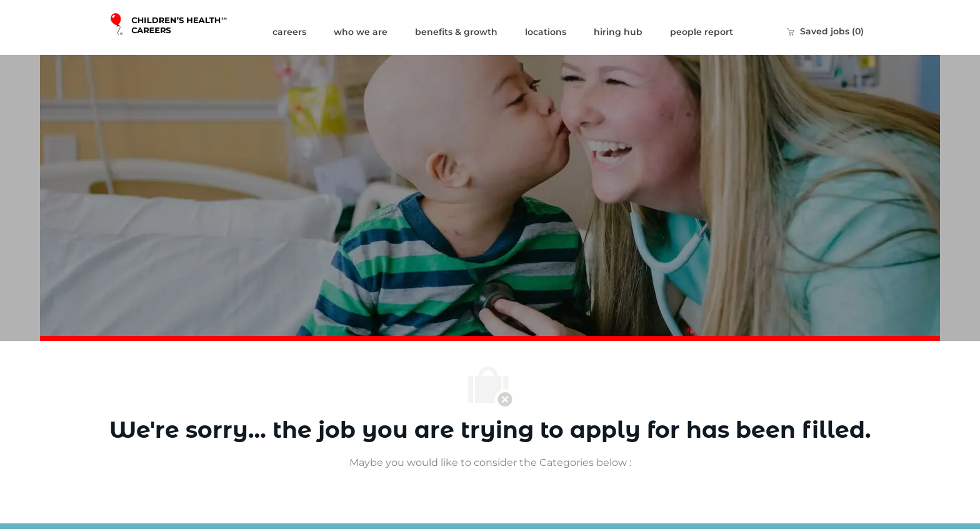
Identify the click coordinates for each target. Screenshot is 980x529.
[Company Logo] (184, 27)
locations (546, 32)
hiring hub (618, 32)
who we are (361, 32)
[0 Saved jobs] (825, 31)
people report (702, 32)
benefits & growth (456, 32)
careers (289, 32)
